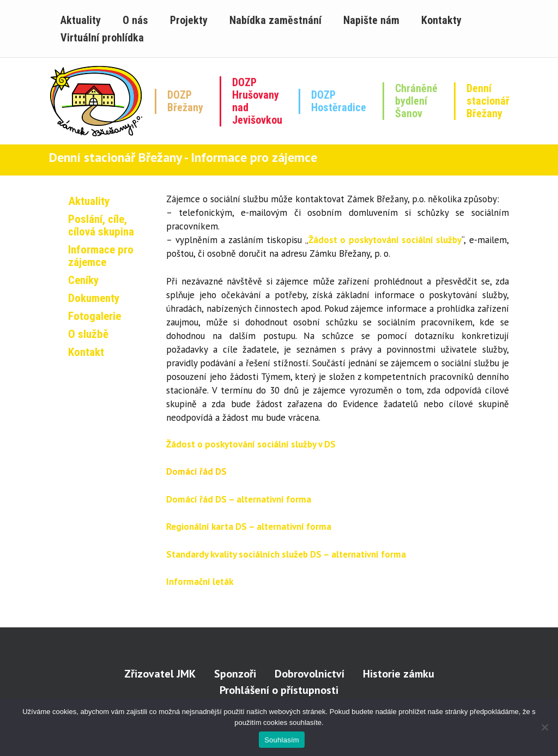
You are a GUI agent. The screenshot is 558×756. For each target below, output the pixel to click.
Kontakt (86, 352)
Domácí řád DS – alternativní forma (239, 499)
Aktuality (89, 201)
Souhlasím (282, 740)
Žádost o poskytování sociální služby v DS (251, 444)
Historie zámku (399, 674)
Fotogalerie (95, 316)
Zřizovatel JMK (160, 674)
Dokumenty (94, 298)
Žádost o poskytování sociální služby (385, 240)
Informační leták (200, 582)
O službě (88, 334)
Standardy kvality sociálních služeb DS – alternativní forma (286, 554)
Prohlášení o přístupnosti (279, 690)
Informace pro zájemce (101, 256)
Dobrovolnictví (310, 674)
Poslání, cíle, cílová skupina (101, 225)
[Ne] (544, 727)
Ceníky (83, 280)
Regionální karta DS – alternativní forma (249, 527)
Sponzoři (235, 674)
